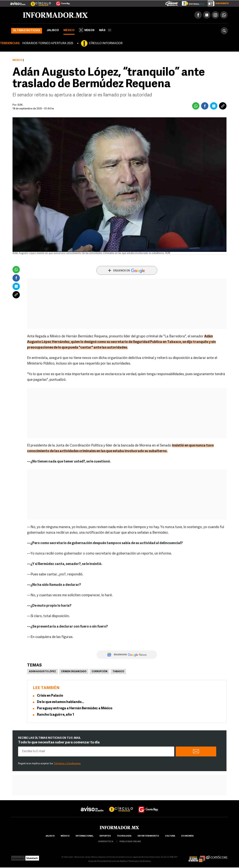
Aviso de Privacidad (98, 861)
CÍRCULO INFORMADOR (106, 43)
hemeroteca (106, 842)
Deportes (105, 836)
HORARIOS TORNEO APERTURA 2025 (48, 43)
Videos (87, 30)
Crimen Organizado (74, 672)
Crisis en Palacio (50, 696)
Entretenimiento (148, 836)
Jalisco (53, 30)
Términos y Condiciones (67, 764)
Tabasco (118, 672)
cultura (170, 836)
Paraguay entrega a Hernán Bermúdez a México (75, 708)
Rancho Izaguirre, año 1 (56, 715)
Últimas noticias (27, 31)
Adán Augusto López (42, 672)
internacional (84, 836)
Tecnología (124, 836)
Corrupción (100, 672)
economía (187, 836)
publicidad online (130, 842)
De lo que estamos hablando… (60, 702)
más (105, 30)
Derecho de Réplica (118, 861)
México (69, 30)
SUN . (21, 105)
